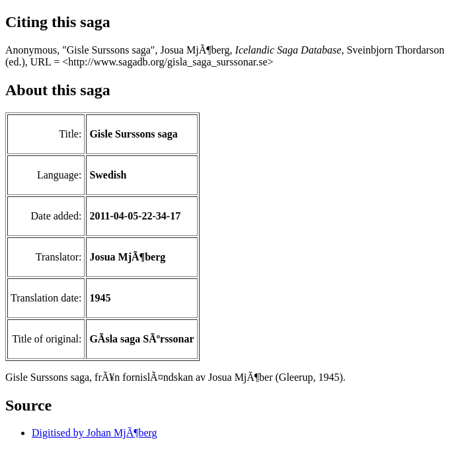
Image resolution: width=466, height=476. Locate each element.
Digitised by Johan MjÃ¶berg (95, 433)
